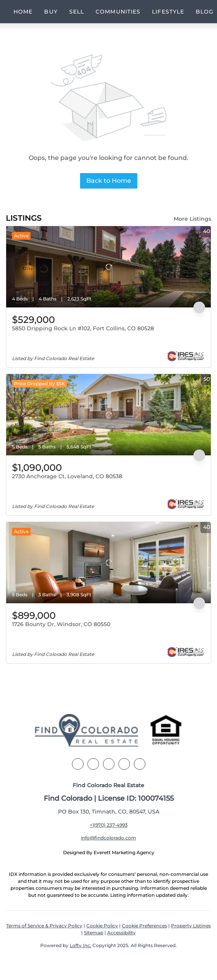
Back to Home (109, 181)
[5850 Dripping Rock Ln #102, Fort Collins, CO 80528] (108, 267)
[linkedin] (93, 764)
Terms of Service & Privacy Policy (44, 926)
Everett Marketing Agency (124, 852)
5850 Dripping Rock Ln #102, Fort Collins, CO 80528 (83, 328)
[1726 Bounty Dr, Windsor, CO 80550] (108, 563)
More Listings (192, 219)
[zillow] (109, 764)
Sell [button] (77, 12)
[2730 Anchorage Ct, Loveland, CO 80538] (108, 415)
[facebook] (78, 764)
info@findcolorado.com (108, 838)
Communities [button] (118, 12)
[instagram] (124, 764)
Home (23, 12)
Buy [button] (51, 12)
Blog (205, 12)
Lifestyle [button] (168, 12)
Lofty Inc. (80, 945)
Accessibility (121, 933)
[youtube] (140, 764)
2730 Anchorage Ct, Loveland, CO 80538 (67, 476)
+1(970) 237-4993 (109, 825)
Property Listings (191, 926)
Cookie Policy (102, 926)
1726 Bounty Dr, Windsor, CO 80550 (61, 624)
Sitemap (94, 933)
